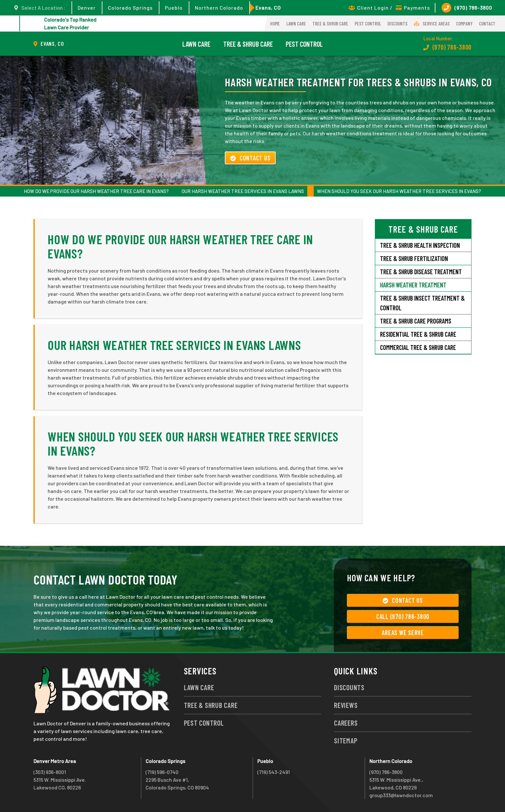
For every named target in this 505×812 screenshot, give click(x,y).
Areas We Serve (403, 633)
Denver (87, 8)
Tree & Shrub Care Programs (416, 321)
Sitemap (346, 740)
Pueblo (174, 8)
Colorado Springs (130, 8)
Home (275, 24)
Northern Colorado (219, 8)
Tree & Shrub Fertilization (414, 258)
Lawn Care (296, 24)
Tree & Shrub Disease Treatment (421, 272)
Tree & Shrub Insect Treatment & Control (422, 303)
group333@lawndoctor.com (401, 795)
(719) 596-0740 (162, 772)
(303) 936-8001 (50, 772)
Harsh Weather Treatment (413, 285)
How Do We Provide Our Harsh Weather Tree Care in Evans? (96, 191)
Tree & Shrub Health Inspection (420, 245)
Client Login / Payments (389, 8)
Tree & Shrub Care (330, 24)
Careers (346, 723)
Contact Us (250, 158)
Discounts (397, 24)
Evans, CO (268, 8)
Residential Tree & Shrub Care (418, 334)
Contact (487, 24)
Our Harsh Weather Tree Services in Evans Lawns (243, 191)
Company (464, 24)
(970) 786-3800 (467, 8)
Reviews (346, 705)
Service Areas (432, 24)
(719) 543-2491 (274, 772)
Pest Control (368, 24)
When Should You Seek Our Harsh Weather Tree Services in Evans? (399, 191)
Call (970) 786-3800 (403, 616)
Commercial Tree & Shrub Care (418, 347)
